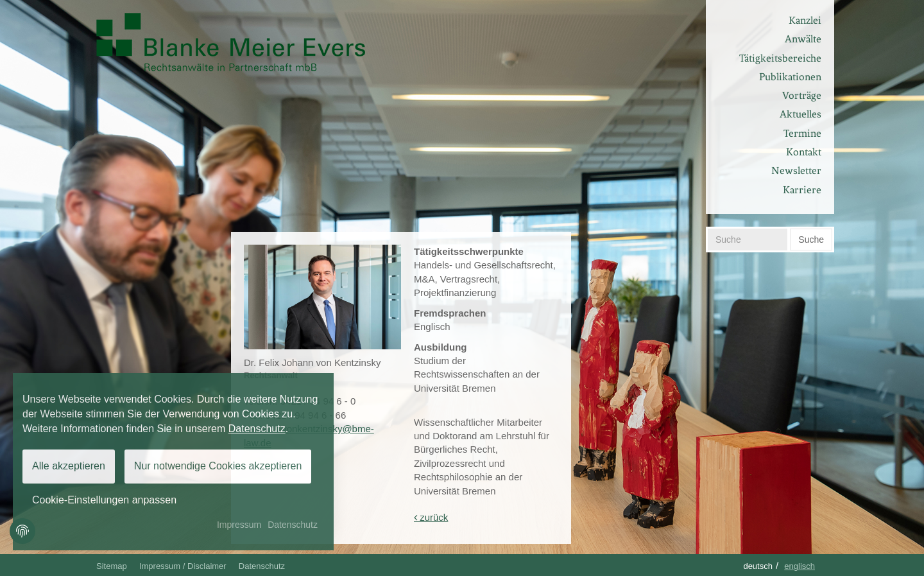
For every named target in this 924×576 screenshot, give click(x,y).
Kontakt (804, 152)
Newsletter (796, 170)
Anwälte (803, 39)
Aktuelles (800, 114)
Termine (802, 133)
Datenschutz (262, 566)
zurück (431, 517)
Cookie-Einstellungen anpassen (104, 500)
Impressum (239, 525)
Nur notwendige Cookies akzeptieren (218, 466)
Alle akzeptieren (69, 466)
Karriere (802, 190)
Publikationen (790, 77)
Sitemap (112, 566)
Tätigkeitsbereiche (780, 58)
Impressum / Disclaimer (183, 566)
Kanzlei (805, 20)
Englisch (800, 566)
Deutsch (758, 566)
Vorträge (802, 95)
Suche (811, 240)
